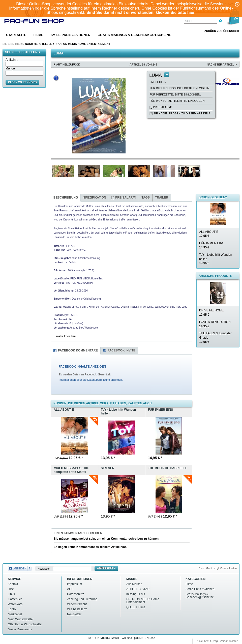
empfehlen (158, 82)
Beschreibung (66, 198)
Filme (38, 35)
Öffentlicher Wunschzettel (25, 624)
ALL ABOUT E (209, 234)
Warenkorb (15, 604)
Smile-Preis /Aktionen (70, 35)
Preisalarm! (161, 107)
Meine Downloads (20, 629)
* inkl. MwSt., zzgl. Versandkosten (218, 568)
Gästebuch (15, 599)
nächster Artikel (220, 65)
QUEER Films (136, 607)
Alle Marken (134, 584)
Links (11, 594)
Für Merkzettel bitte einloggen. (175, 94)
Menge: (11, 69)
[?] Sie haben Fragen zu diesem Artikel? (180, 113)
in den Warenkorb (22, 82)
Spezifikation (95, 198)
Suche (190, 21)
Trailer (162, 198)
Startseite (16, 35)
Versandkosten (229, 641)
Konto (12, 609)
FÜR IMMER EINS (212, 245)
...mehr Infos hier (65, 336)
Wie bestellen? (77, 609)
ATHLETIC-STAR (138, 589)
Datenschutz (75, 594)
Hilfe (11, 589)
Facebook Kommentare (78, 350)
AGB (70, 589)
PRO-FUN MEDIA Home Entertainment (83, 44)
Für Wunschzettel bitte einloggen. (177, 101)
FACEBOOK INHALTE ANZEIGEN (82, 367)
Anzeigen (20, 569)
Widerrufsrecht (77, 604)
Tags (145, 198)
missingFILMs (136, 594)
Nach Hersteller (39, 44)
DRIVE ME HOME (211, 313)
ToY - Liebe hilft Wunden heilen (216, 259)
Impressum (74, 584)
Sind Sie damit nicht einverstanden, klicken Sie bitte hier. (141, 12)
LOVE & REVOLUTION (215, 324)
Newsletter (44, 569)
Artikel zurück (68, 65)
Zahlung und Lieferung (82, 599)
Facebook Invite (122, 350)
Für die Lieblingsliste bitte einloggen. (180, 88)
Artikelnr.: (12, 60)
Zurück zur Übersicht (222, 31)
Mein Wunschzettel (21, 619)
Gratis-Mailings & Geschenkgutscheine (134, 35)
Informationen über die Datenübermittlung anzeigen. (91, 380)
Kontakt (13, 584)
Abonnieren (106, 568)
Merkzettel (15, 614)
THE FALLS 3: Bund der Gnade (215, 338)
